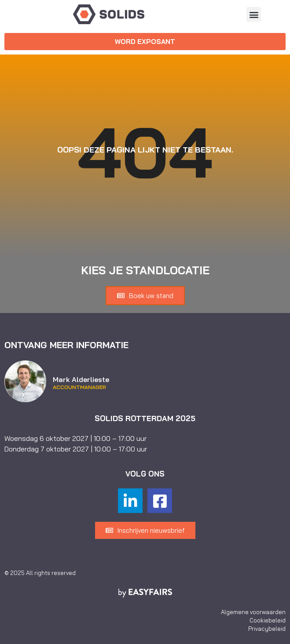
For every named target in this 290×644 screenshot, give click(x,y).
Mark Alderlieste (81, 379)
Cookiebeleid (268, 620)
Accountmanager (79, 387)
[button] (254, 14)
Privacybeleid (267, 629)
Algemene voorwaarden (253, 612)
